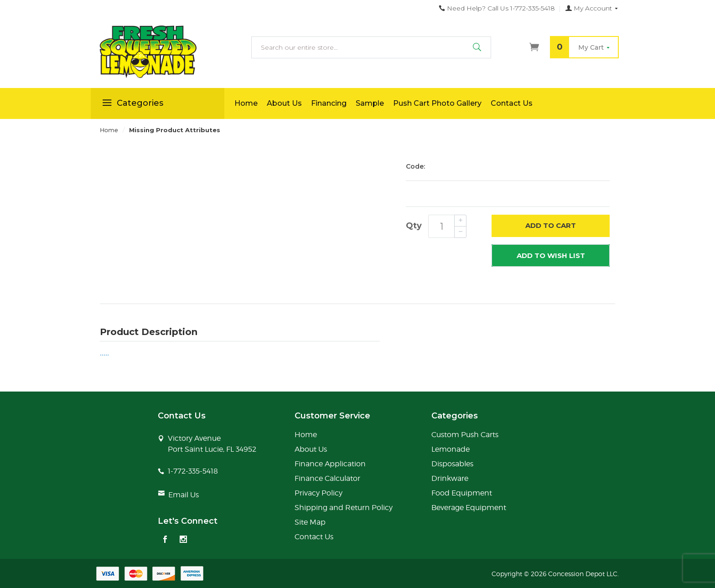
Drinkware (450, 478)
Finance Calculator (327, 478)
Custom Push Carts (465, 435)
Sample (370, 103)
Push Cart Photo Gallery (437, 103)
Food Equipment (462, 493)
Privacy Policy (319, 493)
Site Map (310, 522)
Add (551, 226)
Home (246, 103)
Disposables (452, 464)
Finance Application (330, 464)
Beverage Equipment (469, 508)
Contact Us (512, 103)
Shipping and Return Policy (344, 508)
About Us (284, 103)
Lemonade (451, 449)
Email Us (184, 495)
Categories (132, 104)
